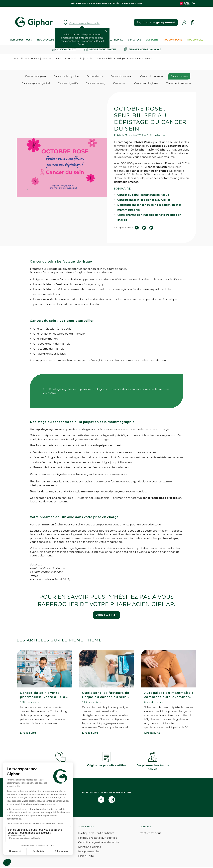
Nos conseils (195, 40)
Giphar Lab (134, 40)
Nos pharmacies (89, 852)
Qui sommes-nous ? (21, 40)
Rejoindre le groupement (155, 22)
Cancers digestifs (71, 84)
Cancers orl (119, 84)
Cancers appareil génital (42, 84)
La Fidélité (152, 40)
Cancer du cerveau (120, 76)
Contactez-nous (151, 834)
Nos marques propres (110, 40)
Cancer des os (96, 76)
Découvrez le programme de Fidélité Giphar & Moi (106, 3)
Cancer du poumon (148, 76)
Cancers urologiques (143, 84)
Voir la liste (107, 616)
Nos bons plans (173, 40)
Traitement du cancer (173, 84)
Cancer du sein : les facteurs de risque (143, 195)
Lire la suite (28, 734)
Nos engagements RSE (50, 40)
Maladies (47, 59)
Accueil (18, 59)
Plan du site (86, 857)
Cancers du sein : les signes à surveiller (144, 200)
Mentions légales (90, 848)
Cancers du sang (97, 84)
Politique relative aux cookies (98, 839)
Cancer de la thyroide (70, 76)
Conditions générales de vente (99, 843)
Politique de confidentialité (96, 834)
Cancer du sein (74, 59)
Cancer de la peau (41, 76)
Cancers (58, 59)
